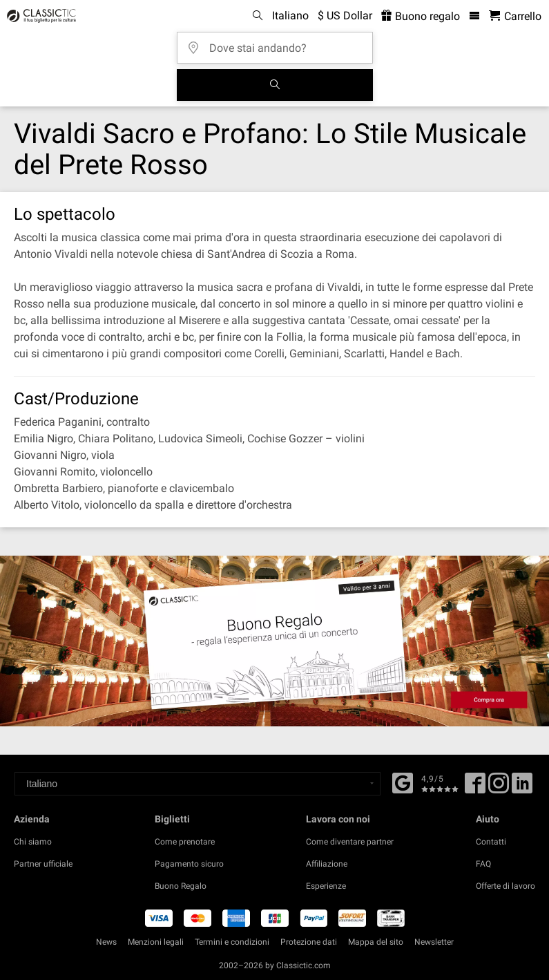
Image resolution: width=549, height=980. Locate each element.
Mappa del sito (376, 942)
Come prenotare (185, 842)
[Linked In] (522, 788)
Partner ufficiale (43, 864)
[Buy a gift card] (274, 641)
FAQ (483, 864)
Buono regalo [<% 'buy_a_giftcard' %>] (421, 16)
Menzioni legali (156, 942)
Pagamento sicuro (189, 864)
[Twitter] (499, 788)
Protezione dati (309, 942)
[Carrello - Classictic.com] (515, 16)
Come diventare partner (350, 842)
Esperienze (326, 886)
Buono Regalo (181, 886)
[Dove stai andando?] (279, 43)
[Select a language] (198, 784)
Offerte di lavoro (505, 886)
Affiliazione (327, 864)
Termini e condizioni (232, 942)
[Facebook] (403, 782)
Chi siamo (33, 842)
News (106, 942)
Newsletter (434, 942)
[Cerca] (275, 85)
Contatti (491, 842)
